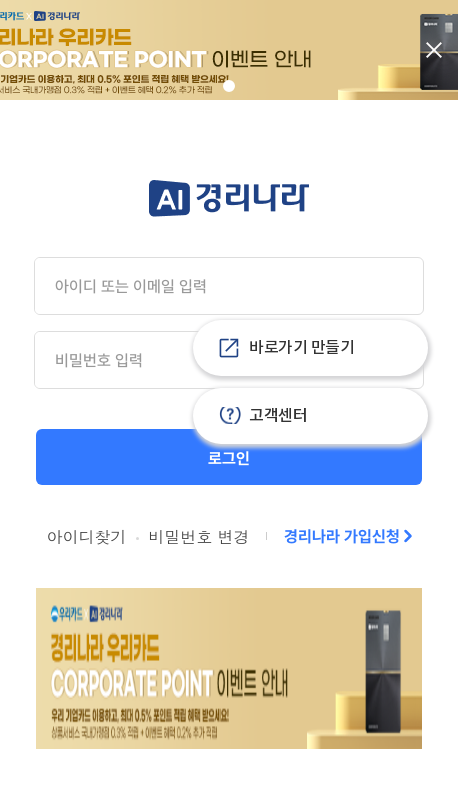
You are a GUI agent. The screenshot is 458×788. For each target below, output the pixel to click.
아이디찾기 (86, 536)
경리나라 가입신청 (342, 536)
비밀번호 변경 (198, 536)
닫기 (434, 50)
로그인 (229, 458)
